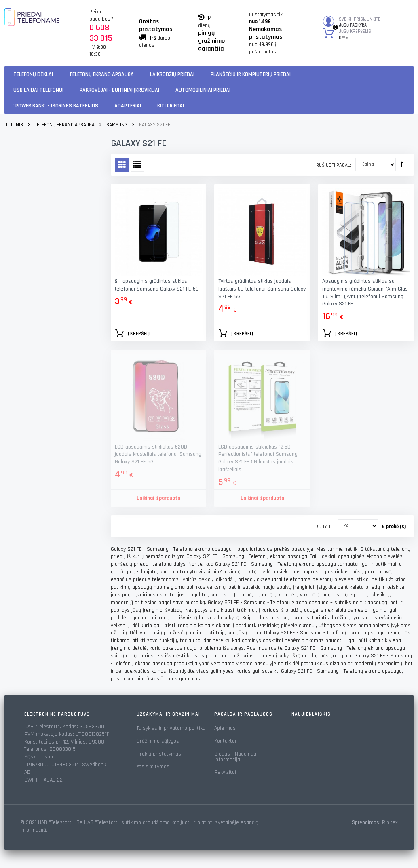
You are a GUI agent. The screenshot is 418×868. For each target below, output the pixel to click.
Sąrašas (137, 165)
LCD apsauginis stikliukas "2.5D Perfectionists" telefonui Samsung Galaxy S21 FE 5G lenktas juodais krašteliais (258, 458)
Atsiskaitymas (153, 767)
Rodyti (323, 527)
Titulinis (14, 125)
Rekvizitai (225, 772)
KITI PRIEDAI (171, 106)
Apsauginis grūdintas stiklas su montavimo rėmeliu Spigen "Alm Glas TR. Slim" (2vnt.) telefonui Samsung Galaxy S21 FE (365, 293)
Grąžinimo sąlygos (158, 741)
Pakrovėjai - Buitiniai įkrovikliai (119, 90)
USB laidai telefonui (38, 90)
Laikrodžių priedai (172, 74)
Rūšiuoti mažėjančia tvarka (402, 164)
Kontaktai (225, 741)
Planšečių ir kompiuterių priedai (251, 74)
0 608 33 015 (101, 33)
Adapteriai (128, 106)
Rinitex (390, 822)
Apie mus (225, 728)
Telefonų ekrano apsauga (101, 74)
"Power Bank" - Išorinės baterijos (56, 106)
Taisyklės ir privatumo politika (171, 728)
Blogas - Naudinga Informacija (235, 757)
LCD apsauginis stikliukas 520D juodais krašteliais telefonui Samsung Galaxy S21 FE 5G (158, 455)
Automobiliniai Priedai (203, 90)
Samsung (117, 125)
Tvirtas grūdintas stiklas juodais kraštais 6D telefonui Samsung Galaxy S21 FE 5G (262, 289)
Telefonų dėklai (33, 74)
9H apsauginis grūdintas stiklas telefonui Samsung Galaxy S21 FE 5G (157, 285)
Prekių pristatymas (159, 754)
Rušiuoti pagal (333, 165)
